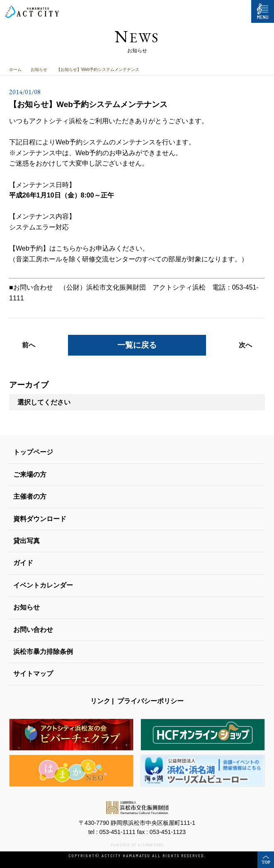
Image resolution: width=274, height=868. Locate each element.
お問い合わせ (33, 630)
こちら (66, 248)
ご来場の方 (30, 474)
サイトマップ (33, 674)
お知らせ (39, 69)
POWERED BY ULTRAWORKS (137, 845)
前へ (29, 345)
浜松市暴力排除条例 (43, 652)
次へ (245, 345)
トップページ (33, 452)
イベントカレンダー (43, 585)
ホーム (15, 69)
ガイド (23, 563)
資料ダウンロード (40, 519)
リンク (100, 701)
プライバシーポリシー (150, 701)
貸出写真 (27, 541)
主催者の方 (30, 496)
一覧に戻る (137, 345)
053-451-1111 (117, 832)
